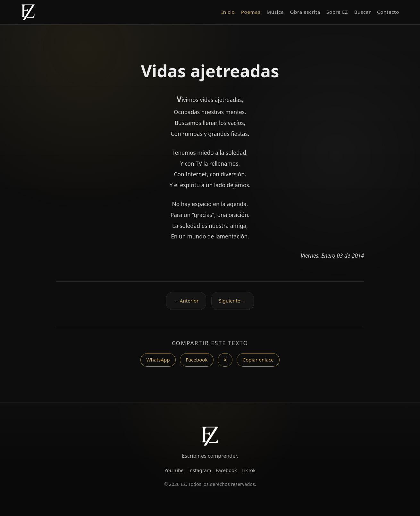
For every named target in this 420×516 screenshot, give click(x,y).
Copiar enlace (258, 360)
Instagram (200, 470)
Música (275, 12)
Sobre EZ (337, 12)
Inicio (228, 12)
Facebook (197, 360)
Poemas (251, 12)
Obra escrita (305, 12)
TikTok (248, 470)
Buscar (363, 12)
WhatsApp (158, 360)
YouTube (174, 470)
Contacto (388, 12)
